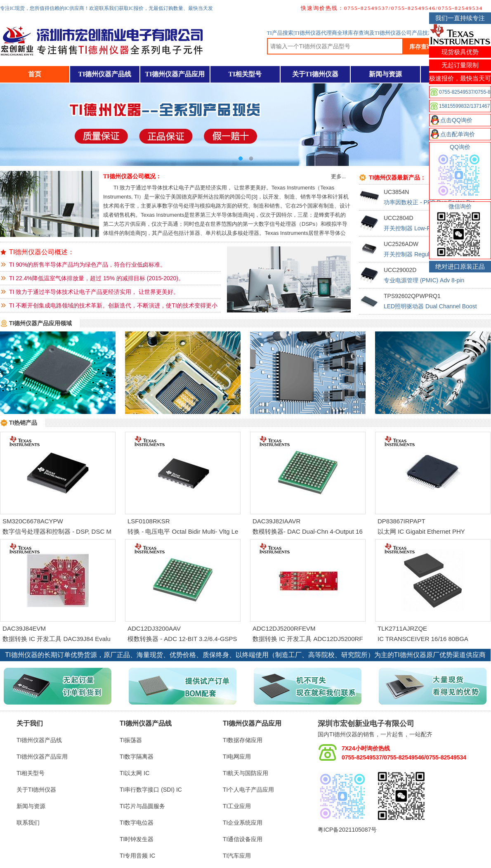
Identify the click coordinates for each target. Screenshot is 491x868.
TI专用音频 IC (137, 856)
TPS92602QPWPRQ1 (412, 296)
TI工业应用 (237, 806)
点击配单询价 (458, 134)
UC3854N (396, 192)
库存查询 (421, 47)
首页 (35, 74)
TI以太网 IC (135, 773)
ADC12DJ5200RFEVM (284, 628)
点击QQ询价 (456, 120)
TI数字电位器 (137, 823)
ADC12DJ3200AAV (154, 628)
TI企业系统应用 (243, 823)
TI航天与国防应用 (245, 773)
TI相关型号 (245, 74)
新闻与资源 (385, 74)
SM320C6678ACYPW (33, 521)
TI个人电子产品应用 (248, 790)
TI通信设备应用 (243, 839)
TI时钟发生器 (137, 839)
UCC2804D (399, 218)
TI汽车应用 (237, 856)
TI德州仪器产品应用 (175, 74)
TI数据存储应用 (243, 740)
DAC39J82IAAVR (276, 521)
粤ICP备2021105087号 (347, 830)
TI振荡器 (131, 740)
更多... (338, 176)
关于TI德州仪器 (315, 74)
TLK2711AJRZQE (402, 628)
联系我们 (28, 823)
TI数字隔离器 (137, 757)
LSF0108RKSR (149, 521)
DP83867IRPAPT (401, 521)
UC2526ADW (401, 244)
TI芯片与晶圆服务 (142, 806)
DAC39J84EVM (24, 628)
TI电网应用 (237, 757)
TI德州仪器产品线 (105, 74)
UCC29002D (400, 270)
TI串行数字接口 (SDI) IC (151, 790)
